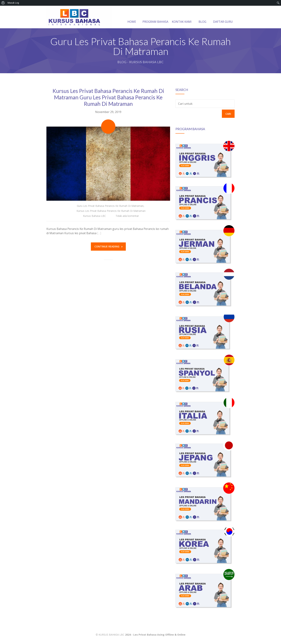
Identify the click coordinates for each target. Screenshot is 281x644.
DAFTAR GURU (223, 17)
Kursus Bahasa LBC (94, 216)
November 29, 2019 (108, 112)
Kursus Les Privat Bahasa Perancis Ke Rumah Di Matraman (111, 211)
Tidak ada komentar (127, 216)
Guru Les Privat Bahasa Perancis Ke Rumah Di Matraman (110, 206)
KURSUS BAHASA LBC (111, 635)
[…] (99, 233)
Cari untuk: (185, 104)
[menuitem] (3, 3)
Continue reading (108, 246)
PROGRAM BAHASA (155, 17)
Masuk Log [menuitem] (13, 3)
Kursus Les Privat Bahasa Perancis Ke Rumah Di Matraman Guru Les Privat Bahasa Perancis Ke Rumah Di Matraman (108, 97)
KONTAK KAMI (182, 17)
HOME (132, 17)
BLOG (202, 17)
